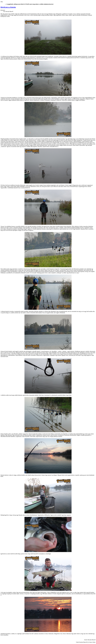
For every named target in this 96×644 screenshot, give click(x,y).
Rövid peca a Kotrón (8, 7)
